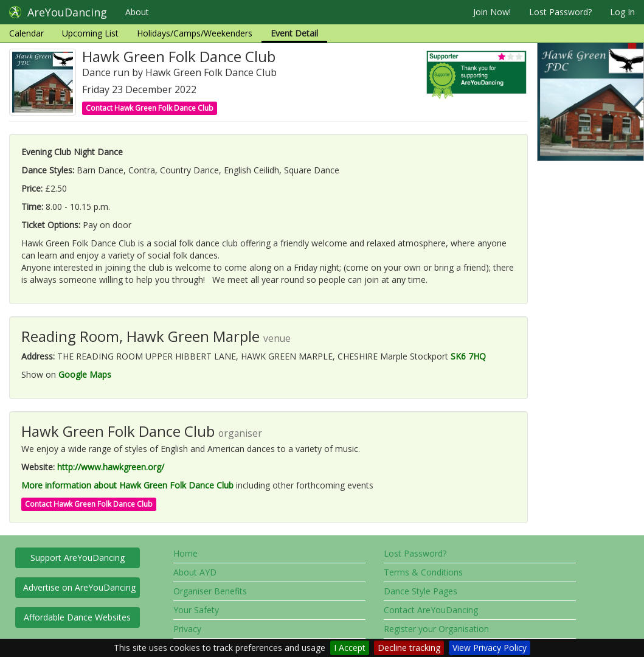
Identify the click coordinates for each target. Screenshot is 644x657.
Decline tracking (409, 648)
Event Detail (294, 33)
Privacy (187, 629)
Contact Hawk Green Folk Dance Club (150, 108)
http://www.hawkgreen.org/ (111, 467)
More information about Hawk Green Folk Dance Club (127, 485)
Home (185, 553)
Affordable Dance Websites (77, 617)
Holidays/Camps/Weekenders (195, 33)
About (137, 12)
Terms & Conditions (423, 572)
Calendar (26, 33)
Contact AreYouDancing (431, 610)
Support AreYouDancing (78, 558)
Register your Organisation (436, 629)
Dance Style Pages (421, 591)
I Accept (350, 648)
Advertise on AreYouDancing (79, 587)
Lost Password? (560, 12)
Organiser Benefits (210, 591)
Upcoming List (90, 33)
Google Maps (85, 374)
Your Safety (196, 610)
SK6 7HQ (468, 356)
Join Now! (492, 12)
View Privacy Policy (490, 648)
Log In (622, 12)
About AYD (195, 572)
